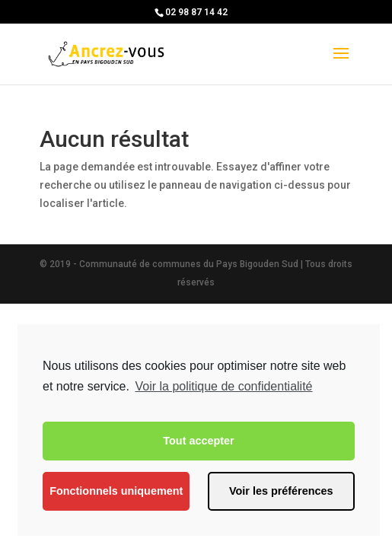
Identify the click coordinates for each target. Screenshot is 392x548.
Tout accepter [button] (198, 441)
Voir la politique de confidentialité (223, 386)
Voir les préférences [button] (281, 491)
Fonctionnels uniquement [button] (116, 491)
